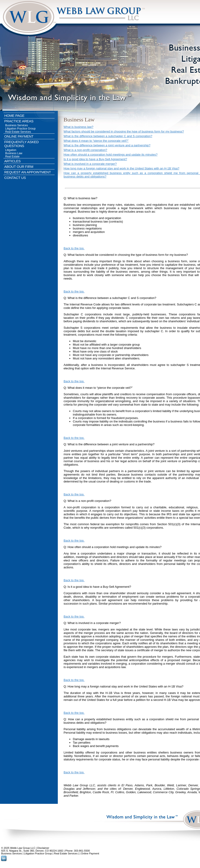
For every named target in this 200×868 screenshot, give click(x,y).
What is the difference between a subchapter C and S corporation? (108, 136)
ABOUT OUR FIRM (19, 167)
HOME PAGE (14, 116)
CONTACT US (15, 178)
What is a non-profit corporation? (85, 150)
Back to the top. (74, 248)
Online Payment (90, 853)
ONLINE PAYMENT (19, 136)
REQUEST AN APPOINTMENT (28, 172)
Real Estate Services (18, 132)
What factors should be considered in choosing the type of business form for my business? (124, 131)
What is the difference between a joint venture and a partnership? (107, 145)
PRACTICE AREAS (19, 121)
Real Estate (12, 157)
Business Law (14, 153)
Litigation (11, 150)
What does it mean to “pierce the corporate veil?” (96, 141)
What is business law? (78, 127)
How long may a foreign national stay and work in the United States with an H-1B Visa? (122, 168)
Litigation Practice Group (20, 129)
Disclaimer (43, 848)
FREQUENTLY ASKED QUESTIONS (22, 144)
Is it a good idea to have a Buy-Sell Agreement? (95, 159)
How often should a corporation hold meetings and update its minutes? (111, 155)
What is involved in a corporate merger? (90, 164)
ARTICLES (13, 161)
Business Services (17, 125)
